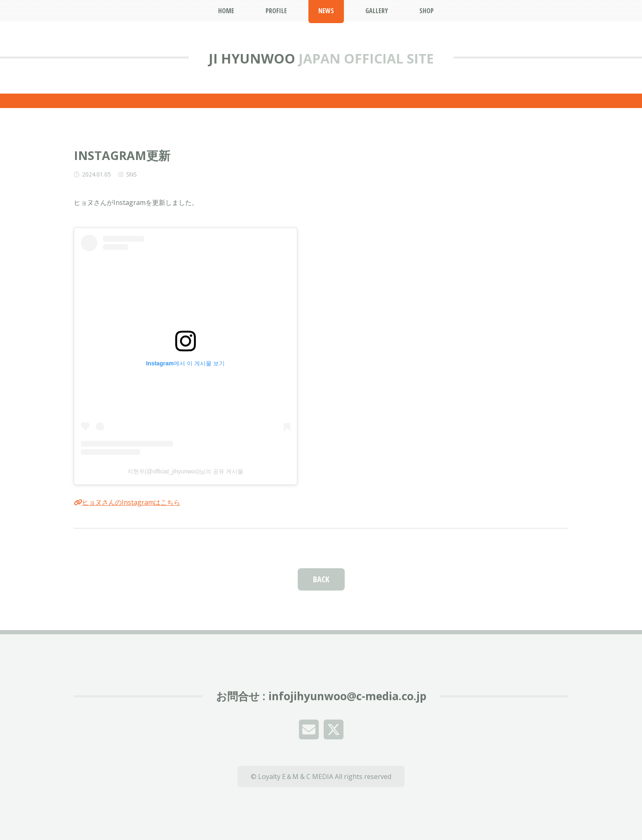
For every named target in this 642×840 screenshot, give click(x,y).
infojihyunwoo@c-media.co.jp (347, 696)
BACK (321, 579)
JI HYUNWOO (252, 58)
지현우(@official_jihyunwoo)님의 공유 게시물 (185, 471)
